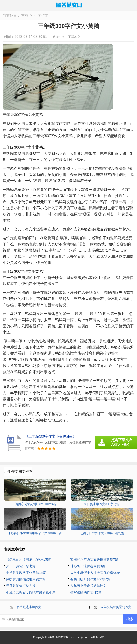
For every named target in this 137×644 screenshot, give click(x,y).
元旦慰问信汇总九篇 (21, 586)
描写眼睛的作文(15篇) (86, 592)
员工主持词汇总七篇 (21, 566)
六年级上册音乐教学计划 (88, 586)
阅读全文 (59, 37)
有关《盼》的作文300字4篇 (90, 579)
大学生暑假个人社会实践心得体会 (95, 573)
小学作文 (41, 15)
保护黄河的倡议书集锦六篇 (26, 579)
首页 (25, 15)
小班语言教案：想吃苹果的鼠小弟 (31, 592)
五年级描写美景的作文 (116, 607)
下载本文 (74, 37)
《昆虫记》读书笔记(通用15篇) (29, 559)
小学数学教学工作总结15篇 (26, 573)
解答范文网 (62, 637)
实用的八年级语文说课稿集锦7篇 (94, 559)
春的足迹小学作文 (29, 607)
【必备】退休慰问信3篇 (88, 566)
